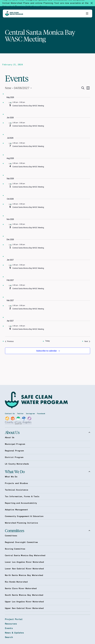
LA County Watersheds (17, 464)
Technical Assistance (17, 490)
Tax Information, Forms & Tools (22, 497)
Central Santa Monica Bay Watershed (25, 556)
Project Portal (14, 619)
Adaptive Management (16, 510)
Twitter (20, 414)
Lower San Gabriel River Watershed (24, 569)
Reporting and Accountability (21, 503)
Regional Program (14, 451)
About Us (48, 432)
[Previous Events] (9, 341)
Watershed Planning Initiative (21, 523)
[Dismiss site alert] (93, 3)
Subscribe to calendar (46, 351)
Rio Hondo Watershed (16, 582)
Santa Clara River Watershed (21, 589)
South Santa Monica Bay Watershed (24, 595)
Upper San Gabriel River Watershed (24, 608)
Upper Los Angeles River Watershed (24, 602)
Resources (11, 624)
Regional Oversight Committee (21, 542)
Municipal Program (15, 444)
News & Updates (14, 633)
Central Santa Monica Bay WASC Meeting (28, 106)
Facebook (41, 414)
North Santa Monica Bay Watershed (24, 575)
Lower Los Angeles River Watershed (24, 562)
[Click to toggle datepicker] (18, 88)
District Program (14, 457)
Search (9, 637)
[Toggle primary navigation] (87, 13)
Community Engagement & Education (24, 516)
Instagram (30, 414)
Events (9, 628)
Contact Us (10, 414)
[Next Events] (87, 341)
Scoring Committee (15, 549)
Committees (48, 531)
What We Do (48, 472)
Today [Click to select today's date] (47, 341)
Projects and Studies (16, 483)
